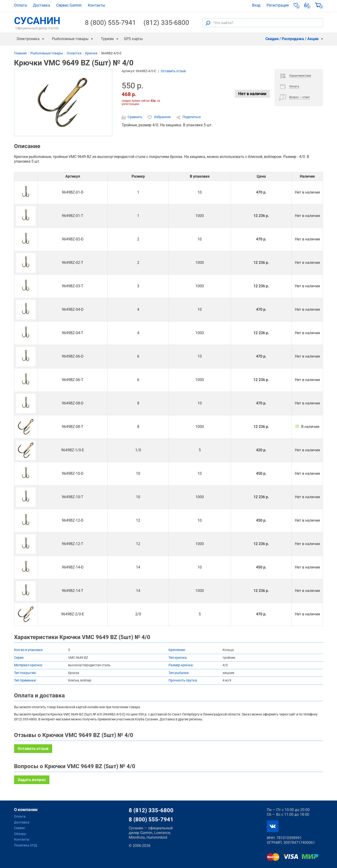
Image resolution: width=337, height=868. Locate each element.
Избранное (160, 117)
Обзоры (20, 834)
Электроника (28, 39)
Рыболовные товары (70, 39)
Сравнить (132, 117)
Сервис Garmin (69, 5)
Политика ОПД (26, 845)
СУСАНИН (37, 23)
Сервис (20, 828)
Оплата (20, 5)
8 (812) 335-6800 (151, 810)
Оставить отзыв (173, 71)
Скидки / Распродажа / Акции (292, 39)
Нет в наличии (252, 94)
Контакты (96, 5)
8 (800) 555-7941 (110, 23)
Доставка (42, 5)
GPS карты (133, 39)
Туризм (107, 39)
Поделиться (188, 117)
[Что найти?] (263, 23)
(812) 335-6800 (166, 23)
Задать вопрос (32, 780)
